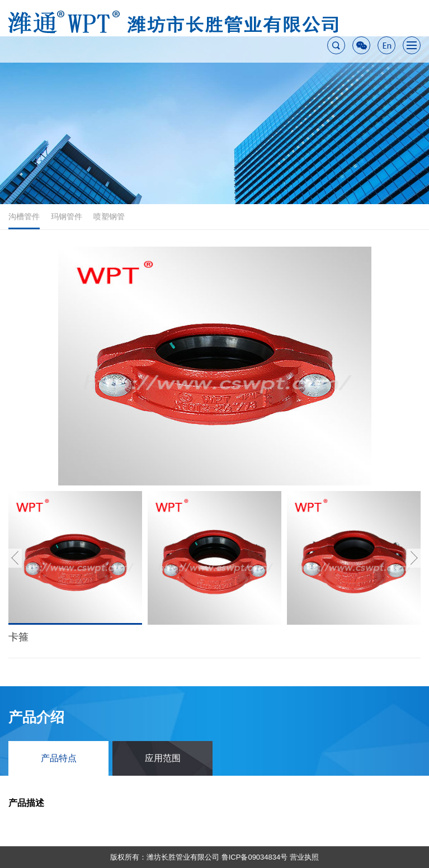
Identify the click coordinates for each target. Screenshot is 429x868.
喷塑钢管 (109, 216)
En (386, 45)
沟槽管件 (24, 221)
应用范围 (163, 758)
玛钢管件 (67, 216)
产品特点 (59, 758)
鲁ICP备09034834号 (255, 857)
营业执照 (304, 857)
